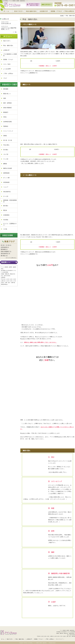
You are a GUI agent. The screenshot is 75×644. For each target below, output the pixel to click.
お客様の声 (44, 12)
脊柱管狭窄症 (7, 192)
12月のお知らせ (6, 23)
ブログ (5, 78)
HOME (62, 16)
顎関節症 (6, 126)
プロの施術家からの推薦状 (10, 55)
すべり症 (6, 196)
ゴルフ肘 (6, 154)
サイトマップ (59, 639)
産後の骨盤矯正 (8, 108)
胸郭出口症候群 (8, 168)
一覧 (15, 32)
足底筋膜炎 (6, 215)
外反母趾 (6, 220)
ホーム (6, 12)
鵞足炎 (5, 210)
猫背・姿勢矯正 (8, 103)
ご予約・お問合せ (69, 12)
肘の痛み (6, 150)
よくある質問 (7, 69)
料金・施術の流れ (31, 12)
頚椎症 (5, 136)
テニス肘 (6, 159)
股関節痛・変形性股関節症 (10, 201)
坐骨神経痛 (6, 182)
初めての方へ (19, 12)
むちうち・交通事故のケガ (10, 224)
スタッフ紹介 (7, 64)
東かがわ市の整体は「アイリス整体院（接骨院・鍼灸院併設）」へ (37, 643)
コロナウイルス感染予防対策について (9, 29)
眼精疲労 (6, 112)
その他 (5, 229)
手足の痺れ (6, 145)
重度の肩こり (7, 94)
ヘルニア (6, 187)
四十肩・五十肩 (8, 140)
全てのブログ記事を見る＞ (11, 258)
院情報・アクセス (56, 12)
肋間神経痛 (6, 173)
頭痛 (5, 98)
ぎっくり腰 (6, 178)
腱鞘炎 (5, 164)
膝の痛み (6, 206)
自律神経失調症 (8, 122)
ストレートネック (8, 131)
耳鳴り (5, 117)
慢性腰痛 (6, 89)
